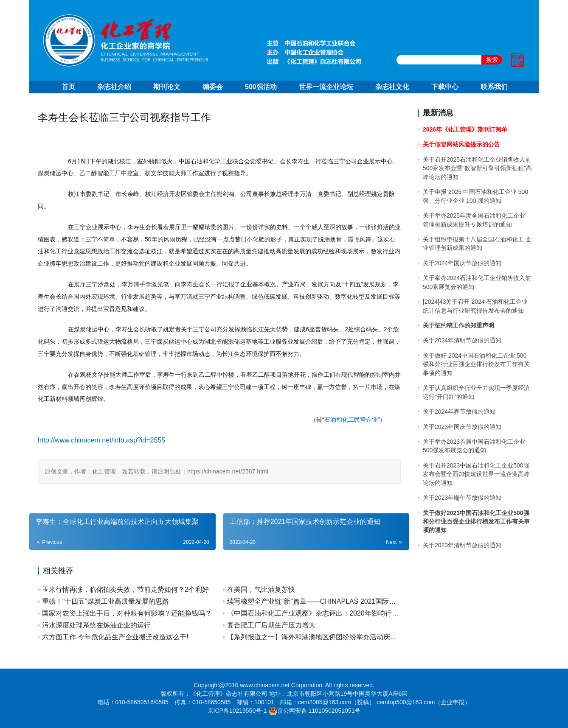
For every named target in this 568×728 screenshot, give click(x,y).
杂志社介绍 (114, 87)
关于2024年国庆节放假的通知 (462, 263)
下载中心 (445, 87)
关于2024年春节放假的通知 (459, 412)
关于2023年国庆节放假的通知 (462, 427)
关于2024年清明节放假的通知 (462, 340)
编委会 (213, 87)
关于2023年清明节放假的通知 (462, 545)
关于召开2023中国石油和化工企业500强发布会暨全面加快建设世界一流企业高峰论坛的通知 (476, 474)
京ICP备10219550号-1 (237, 711)
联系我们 (494, 87)
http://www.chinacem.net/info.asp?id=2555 (101, 440)
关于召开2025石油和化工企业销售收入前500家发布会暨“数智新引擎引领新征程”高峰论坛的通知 (477, 168)
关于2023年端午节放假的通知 (462, 498)
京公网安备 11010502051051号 (319, 711)
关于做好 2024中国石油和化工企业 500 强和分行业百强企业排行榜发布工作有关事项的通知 (476, 364)
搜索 (492, 60)
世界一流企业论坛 (326, 87)
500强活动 (261, 87)
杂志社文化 (392, 87)
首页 (68, 87)
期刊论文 (167, 87)
